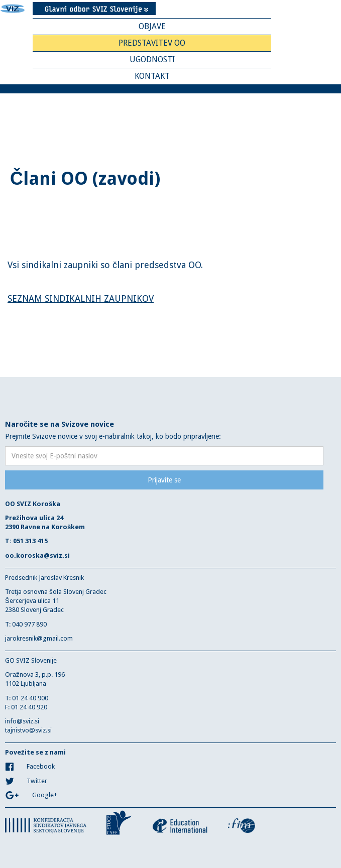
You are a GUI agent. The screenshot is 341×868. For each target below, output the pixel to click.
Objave (152, 26)
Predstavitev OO (152, 43)
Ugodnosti (152, 59)
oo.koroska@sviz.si (37, 555)
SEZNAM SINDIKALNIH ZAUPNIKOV (81, 298)
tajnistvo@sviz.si (28, 730)
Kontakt (152, 76)
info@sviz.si (22, 721)
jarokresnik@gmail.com (39, 638)
